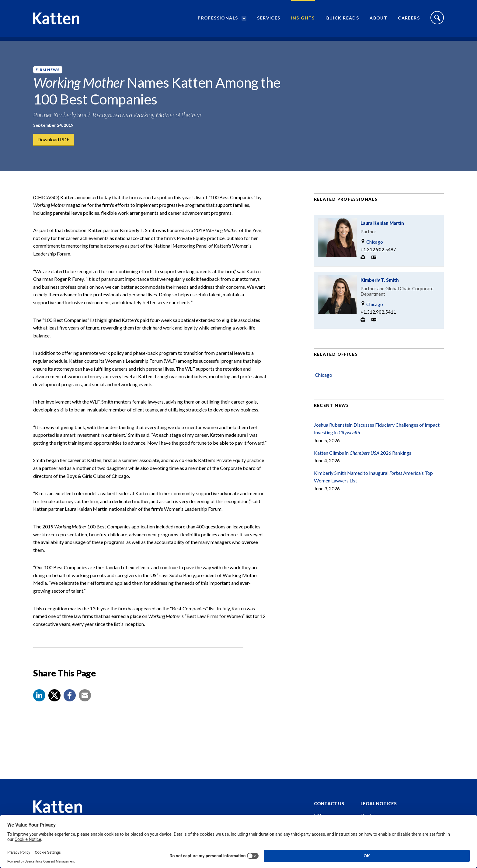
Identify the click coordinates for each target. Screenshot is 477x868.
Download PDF (54, 140)
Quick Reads (342, 20)
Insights (303, 20)
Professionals (218, 20)
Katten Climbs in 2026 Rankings (363, 460)
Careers (409, 20)
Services (269, 20)
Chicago (372, 249)
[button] (39, 703)
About (378, 20)
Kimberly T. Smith (380, 288)
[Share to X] (54, 703)
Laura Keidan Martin (382, 231)
